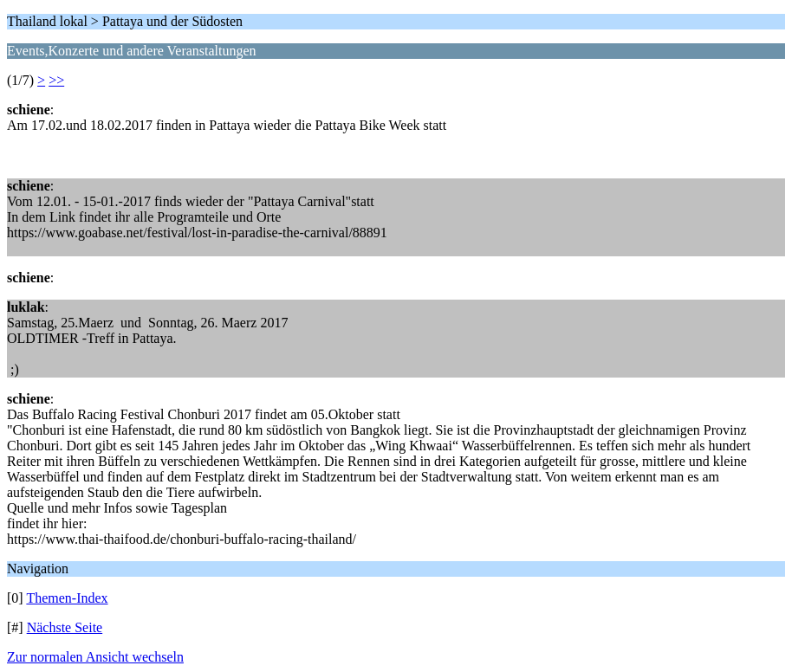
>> (56, 80)
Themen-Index (67, 598)
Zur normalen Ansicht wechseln (95, 657)
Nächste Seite (65, 627)
